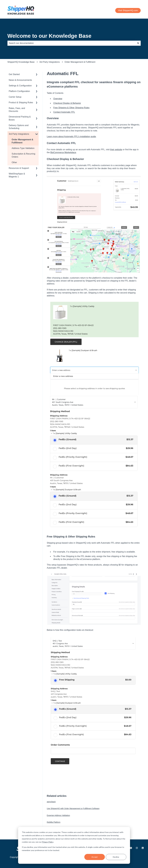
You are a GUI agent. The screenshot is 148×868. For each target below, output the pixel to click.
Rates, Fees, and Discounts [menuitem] (17, 110)
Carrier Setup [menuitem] (15, 97)
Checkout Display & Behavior (67, 103)
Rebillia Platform (54, 822)
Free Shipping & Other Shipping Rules (71, 108)
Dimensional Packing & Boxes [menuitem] (20, 118)
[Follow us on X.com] (131, 848)
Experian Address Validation (58, 815)
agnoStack (51, 802)
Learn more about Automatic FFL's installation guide (71, 136)
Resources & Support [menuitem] (19, 168)
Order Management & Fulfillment (80, 62)
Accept (95, 857)
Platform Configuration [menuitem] (19, 91)
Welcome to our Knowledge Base (49, 36)
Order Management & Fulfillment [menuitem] (23, 141)
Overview (58, 99)
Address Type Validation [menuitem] (23, 148)
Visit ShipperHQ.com (128, 10)
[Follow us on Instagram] (137, 848)
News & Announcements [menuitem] (20, 80)
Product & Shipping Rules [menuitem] (21, 102)
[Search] (138, 43)
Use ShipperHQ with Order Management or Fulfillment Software (73, 808)
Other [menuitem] (14, 162)
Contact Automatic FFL (64, 112)
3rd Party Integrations (49, 62)
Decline (116, 857)
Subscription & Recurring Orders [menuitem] (24, 155)
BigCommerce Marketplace (63, 152)
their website (116, 150)
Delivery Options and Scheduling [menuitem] (19, 127)
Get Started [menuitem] (14, 74)
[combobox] (72, 43)
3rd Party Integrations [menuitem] (19, 134)
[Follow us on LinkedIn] (143, 848)
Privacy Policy (48, 842)
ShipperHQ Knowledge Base (21, 62)
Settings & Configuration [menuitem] (20, 86)
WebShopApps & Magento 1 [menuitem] (17, 175)
